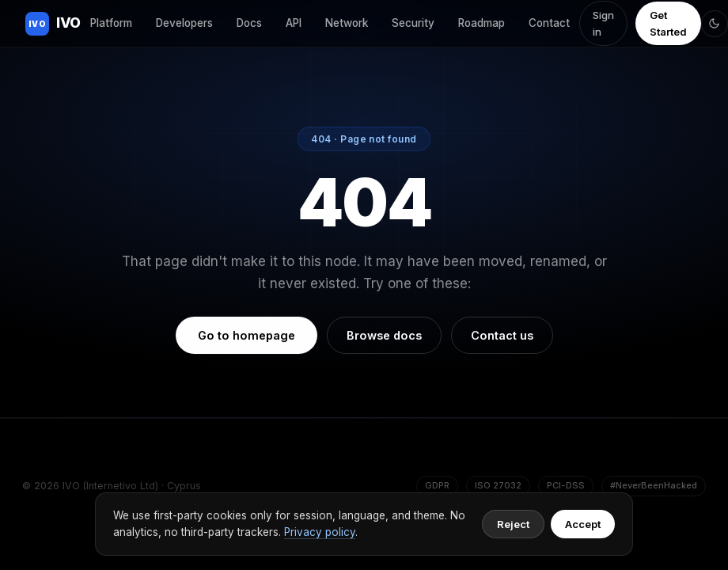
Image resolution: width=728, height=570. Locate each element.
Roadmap (482, 23)
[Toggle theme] (715, 24)
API (294, 23)
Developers (184, 23)
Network (347, 23)
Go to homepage (246, 335)
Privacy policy (320, 532)
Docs (249, 23)
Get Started (668, 23)
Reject (513, 524)
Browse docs (384, 335)
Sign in (603, 23)
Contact (549, 23)
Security (413, 23)
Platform (111, 23)
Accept (583, 524)
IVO (53, 24)
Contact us (502, 335)
